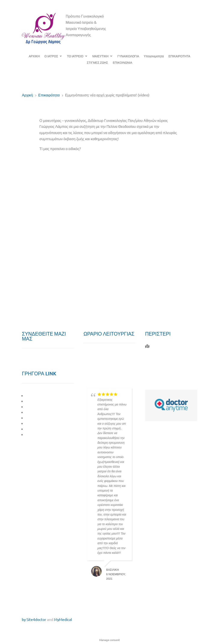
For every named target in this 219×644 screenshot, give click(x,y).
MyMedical (63, 619)
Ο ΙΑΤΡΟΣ (51, 56)
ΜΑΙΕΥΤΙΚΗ (100, 56)
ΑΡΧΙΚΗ (34, 56)
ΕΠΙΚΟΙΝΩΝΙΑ (122, 63)
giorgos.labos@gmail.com (172, 382)
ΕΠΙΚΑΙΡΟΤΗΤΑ (179, 56)
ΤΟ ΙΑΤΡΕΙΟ (75, 56)
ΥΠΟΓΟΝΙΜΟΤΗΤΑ (41, 418)
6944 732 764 (160, 372)
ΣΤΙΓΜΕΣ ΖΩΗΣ (97, 63)
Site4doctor (36, 619)
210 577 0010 (161, 362)
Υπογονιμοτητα (154, 56)
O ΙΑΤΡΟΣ (34, 396)
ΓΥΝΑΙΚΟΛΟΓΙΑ (128, 56)
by (24, 619)
